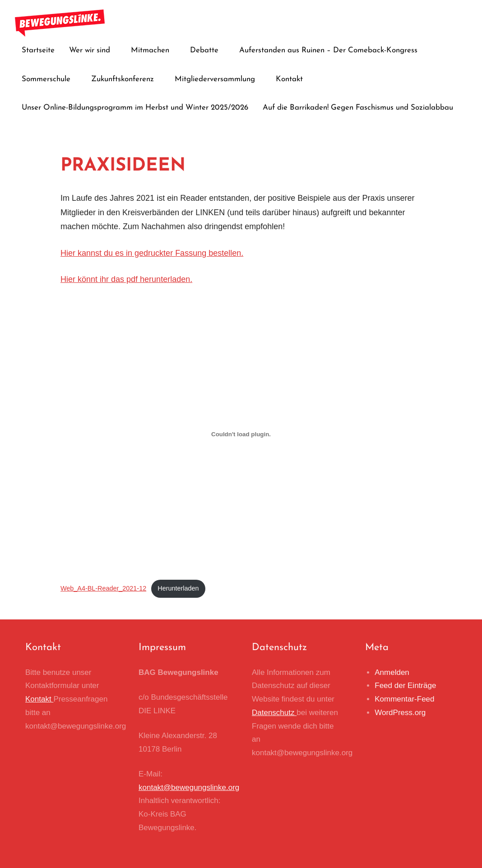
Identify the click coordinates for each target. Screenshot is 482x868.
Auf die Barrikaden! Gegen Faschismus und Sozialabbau (358, 108)
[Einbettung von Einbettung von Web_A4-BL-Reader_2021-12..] (241, 434)
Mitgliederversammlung (218, 79)
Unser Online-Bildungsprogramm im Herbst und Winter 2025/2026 (135, 108)
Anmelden (392, 672)
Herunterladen (178, 588)
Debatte (207, 50)
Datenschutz (274, 713)
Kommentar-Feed (404, 699)
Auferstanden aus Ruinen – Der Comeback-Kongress (331, 50)
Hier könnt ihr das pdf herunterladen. (126, 279)
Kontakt (289, 79)
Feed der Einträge (405, 686)
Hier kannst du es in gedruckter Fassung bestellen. (152, 253)
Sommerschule (49, 79)
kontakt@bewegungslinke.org (189, 787)
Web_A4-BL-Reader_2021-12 (103, 588)
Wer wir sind (93, 50)
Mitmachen (153, 50)
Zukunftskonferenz (126, 79)
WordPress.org (400, 713)
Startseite (38, 50)
